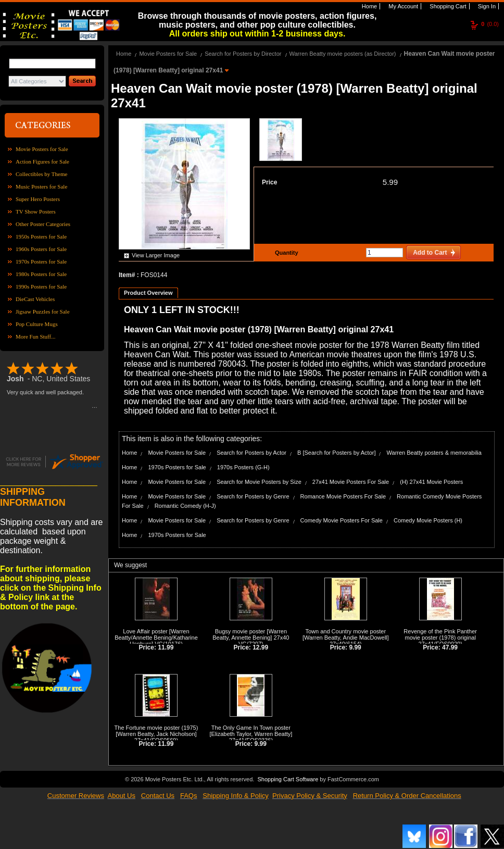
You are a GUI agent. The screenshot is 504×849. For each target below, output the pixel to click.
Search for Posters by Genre (253, 496)
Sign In (486, 6)
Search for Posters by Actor (251, 453)
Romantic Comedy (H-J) (185, 506)
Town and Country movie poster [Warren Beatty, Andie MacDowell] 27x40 (346, 638)
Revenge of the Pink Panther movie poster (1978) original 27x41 (440, 638)
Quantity (285, 253)
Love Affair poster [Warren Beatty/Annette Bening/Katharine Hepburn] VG (156, 638)
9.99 (355, 647)
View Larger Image (156, 255)
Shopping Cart (447, 6)
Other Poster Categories (43, 224)
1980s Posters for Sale (41, 274)
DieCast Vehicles (35, 299)
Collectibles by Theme (41, 174)
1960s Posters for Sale (41, 249)
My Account (402, 6)
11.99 (166, 647)
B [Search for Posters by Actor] (336, 453)
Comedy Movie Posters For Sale (342, 520)
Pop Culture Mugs (37, 324)
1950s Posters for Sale (41, 236)
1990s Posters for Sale (41, 286)
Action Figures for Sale (42, 161)
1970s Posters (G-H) (243, 467)
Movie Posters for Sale (42, 149)
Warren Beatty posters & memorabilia (434, 453)
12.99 (260, 647)
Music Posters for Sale (41, 186)
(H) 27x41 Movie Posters (431, 482)
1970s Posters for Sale (41, 261)
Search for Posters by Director (243, 54)
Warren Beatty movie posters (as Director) (343, 54)
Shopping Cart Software (288, 779)
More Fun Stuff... (36, 336)
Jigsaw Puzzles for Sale (43, 311)
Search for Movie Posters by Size (259, 482)
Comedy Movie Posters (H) (428, 520)
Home (369, 6)
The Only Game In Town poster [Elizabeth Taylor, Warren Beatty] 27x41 (251, 734)
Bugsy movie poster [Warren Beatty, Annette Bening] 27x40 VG (251, 638)
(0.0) (490, 24)
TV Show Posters (36, 211)
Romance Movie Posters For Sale (343, 496)
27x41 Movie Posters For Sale (351, 482)
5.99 (390, 182)
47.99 (450, 647)
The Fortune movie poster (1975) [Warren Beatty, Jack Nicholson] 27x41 (156, 734)
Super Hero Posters (38, 199)
